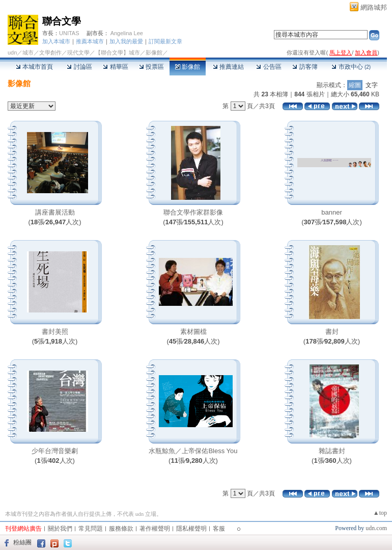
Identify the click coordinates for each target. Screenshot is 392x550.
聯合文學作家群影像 (193, 212)
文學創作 (50, 53)
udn (12, 53)
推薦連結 (228, 67)
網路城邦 (374, 7)
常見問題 (91, 529)
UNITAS (69, 33)
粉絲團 (22, 542)
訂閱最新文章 (165, 41)
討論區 (79, 67)
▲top (380, 513)
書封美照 (55, 332)
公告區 (269, 67)
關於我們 (60, 529)
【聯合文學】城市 (118, 53)
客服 (219, 529)
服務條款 (121, 529)
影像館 (188, 67)
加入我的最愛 (126, 41)
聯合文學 (62, 21)
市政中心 (351, 67)
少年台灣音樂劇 (55, 451)
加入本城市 (56, 41)
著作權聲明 (155, 529)
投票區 (151, 67)
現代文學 (78, 53)
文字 (372, 85)
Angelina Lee (127, 33)
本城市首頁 (34, 67)
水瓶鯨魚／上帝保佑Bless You (193, 451)
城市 (28, 53)
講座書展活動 (55, 212)
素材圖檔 (193, 332)
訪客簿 (305, 67)
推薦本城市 (90, 41)
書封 (332, 332)
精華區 (115, 67)
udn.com (376, 528)
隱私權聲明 (191, 529)
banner (331, 212)
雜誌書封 (332, 451)
